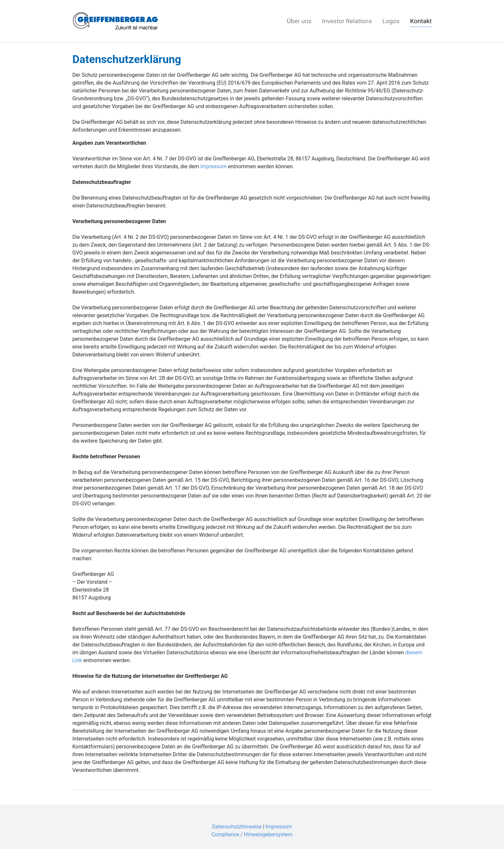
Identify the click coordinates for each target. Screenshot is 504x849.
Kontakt (421, 21)
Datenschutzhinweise (237, 827)
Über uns (299, 21)
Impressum (213, 166)
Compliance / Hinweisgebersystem (252, 834)
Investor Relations (347, 21)
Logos (391, 21)
